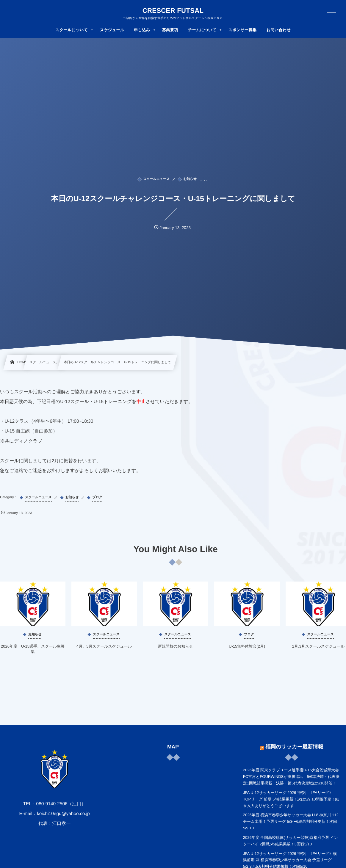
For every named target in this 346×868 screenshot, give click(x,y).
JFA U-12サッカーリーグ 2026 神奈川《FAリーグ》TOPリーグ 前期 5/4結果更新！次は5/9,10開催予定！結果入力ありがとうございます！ (291, 799)
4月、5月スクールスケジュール (104, 647)
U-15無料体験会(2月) (247, 647)
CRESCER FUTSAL (173, 11)
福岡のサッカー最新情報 (294, 746)
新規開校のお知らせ (176, 647)
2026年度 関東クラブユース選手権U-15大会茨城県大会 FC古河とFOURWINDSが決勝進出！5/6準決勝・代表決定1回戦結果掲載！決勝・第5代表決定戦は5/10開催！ (291, 777)
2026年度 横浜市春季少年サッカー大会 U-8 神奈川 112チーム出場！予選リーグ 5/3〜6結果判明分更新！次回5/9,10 (291, 821)
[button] (330, 8)
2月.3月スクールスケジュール (318, 647)
